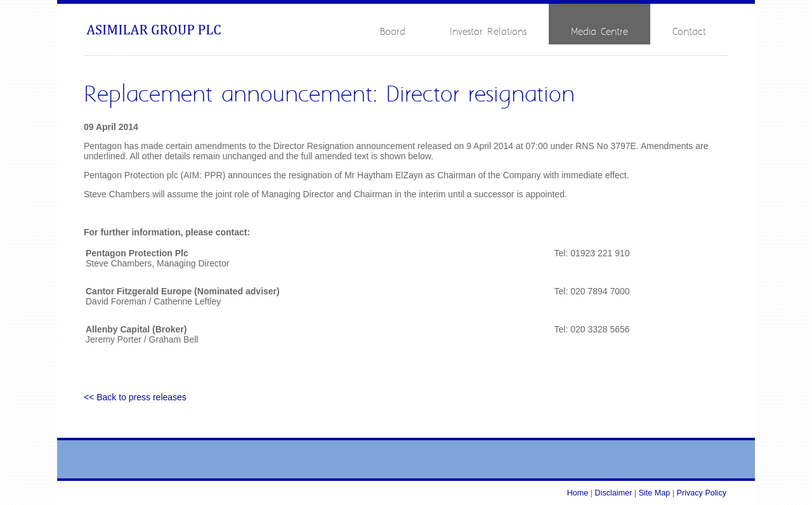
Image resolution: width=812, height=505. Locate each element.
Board (393, 32)
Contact (689, 32)
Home (578, 493)
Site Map (655, 493)
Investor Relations (488, 32)
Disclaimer (614, 493)
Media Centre (599, 32)
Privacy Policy (702, 493)
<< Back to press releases (135, 397)
